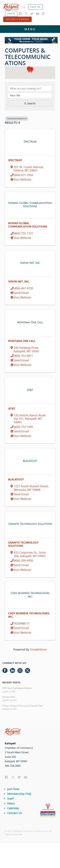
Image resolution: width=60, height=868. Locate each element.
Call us (35, 7)
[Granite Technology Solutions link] (30, 524)
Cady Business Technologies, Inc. (29, 615)
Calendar (13, 808)
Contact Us (15, 813)
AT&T (12, 409)
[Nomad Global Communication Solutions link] (30, 205)
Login (11, 14)
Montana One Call (22, 341)
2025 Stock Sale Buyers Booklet (17, 688)
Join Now (13, 789)
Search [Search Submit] (30, 103)
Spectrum (15, 160)
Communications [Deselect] (17, 119)
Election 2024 (9, 697)
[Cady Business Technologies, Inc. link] (30, 595)
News (11, 803)
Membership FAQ (19, 794)
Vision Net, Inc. (19, 282)
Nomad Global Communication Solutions (28, 225)
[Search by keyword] (30, 89)
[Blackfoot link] (30, 461)
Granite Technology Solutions (23, 544)
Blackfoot (16, 480)
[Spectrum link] (30, 142)
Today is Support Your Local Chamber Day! (23, 706)
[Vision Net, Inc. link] (30, 263)
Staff (10, 799)
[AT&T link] (30, 390)
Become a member (18, 19)
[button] (31, 70)
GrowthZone (38, 649)
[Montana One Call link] (30, 322)
